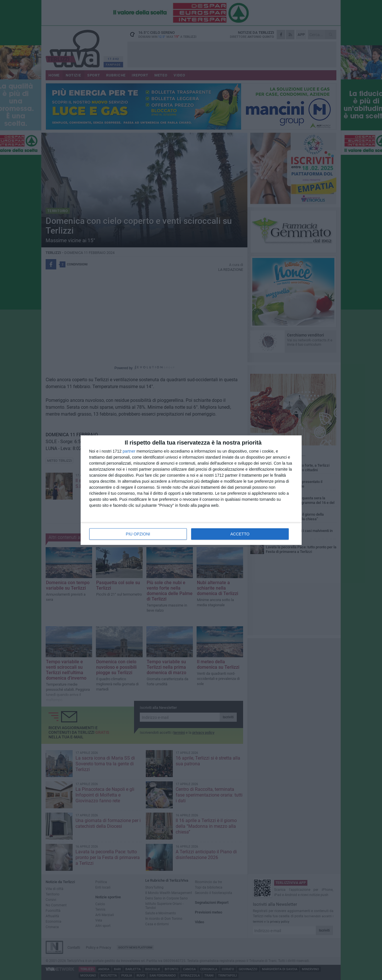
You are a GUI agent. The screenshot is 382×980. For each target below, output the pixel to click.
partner (129, 451)
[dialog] (191, 490)
